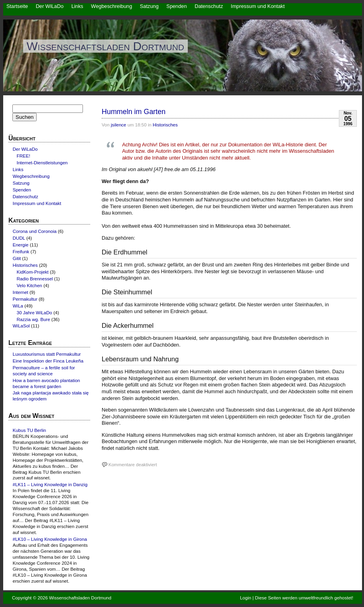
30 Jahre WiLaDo (34, 313)
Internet (21, 292)
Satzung (149, 6)
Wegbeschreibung (111, 6)
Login (246, 598)
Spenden (176, 6)
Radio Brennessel (35, 279)
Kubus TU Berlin (30, 430)
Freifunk (21, 252)
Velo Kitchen (30, 286)
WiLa (18, 306)
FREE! (24, 156)
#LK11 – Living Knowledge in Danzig (50, 485)
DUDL (19, 238)
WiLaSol (21, 326)
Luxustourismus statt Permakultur (47, 354)
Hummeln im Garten (134, 112)
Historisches (165, 125)
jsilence (118, 125)
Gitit (17, 258)
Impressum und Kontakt (258, 6)
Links (77, 6)
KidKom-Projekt (33, 272)
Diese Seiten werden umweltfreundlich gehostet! (304, 598)
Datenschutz (209, 6)
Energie (21, 245)
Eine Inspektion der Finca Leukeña (48, 361)
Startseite (17, 6)
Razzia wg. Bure (33, 319)
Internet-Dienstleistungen (42, 163)
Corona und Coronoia (35, 231)
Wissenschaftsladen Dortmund (105, 46)
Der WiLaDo (50, 6)
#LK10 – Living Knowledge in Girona (50, 539)
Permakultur (25, 299)
